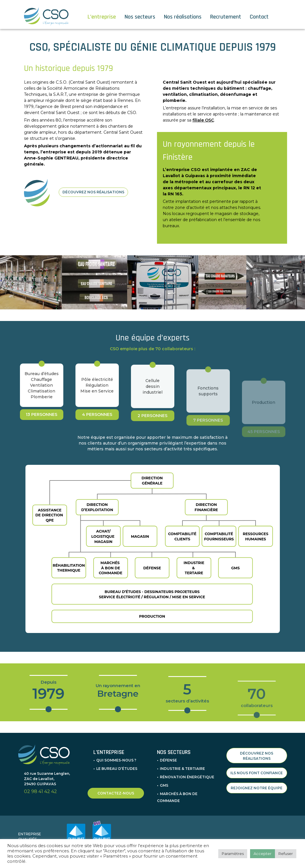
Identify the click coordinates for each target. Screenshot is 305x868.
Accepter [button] (263, 854)
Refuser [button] (286, 854)
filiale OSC (203, 120)
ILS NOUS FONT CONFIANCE (257, 773)
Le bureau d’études (117, 769)
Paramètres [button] (233, 854)
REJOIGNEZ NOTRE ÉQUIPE (257, 788)
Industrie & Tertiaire (182, 769)
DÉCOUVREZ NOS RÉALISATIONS (93, 192)
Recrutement (226, 17)
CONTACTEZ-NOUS (116, 793)
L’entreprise (102, 17)
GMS (164, 785)
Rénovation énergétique (187, 777)
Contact (259, 17)
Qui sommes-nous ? (116, 760)
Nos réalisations (183, 17)
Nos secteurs (140, 17)
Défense (168, 760)
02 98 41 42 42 (40, 791)
